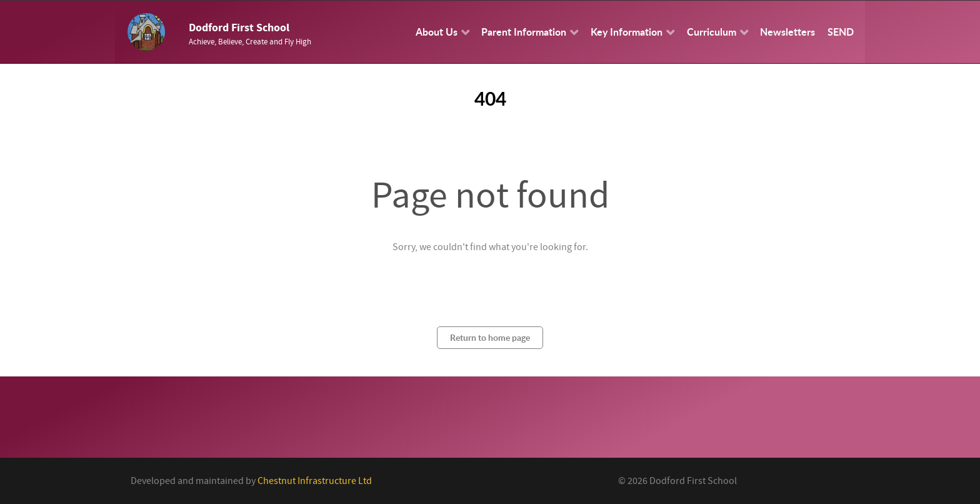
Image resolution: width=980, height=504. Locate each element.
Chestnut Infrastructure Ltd (315, 481)
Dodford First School (239, 28)
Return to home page (490, 337)
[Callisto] (146, 31)
